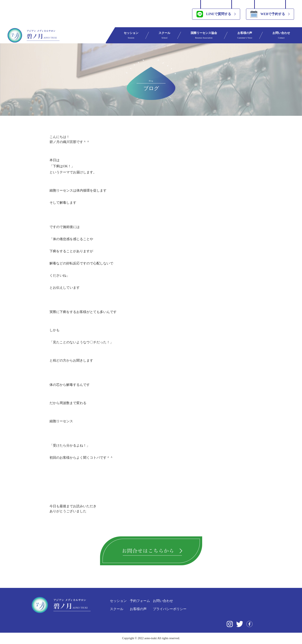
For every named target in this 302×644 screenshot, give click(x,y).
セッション (131, 35)
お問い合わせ (281, 35)
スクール (164, 35)
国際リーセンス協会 (204, 35)
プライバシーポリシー (170, 609)
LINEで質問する (214, 14)
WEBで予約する (268, 14)
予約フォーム (140, 601)
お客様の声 (245, 35)
